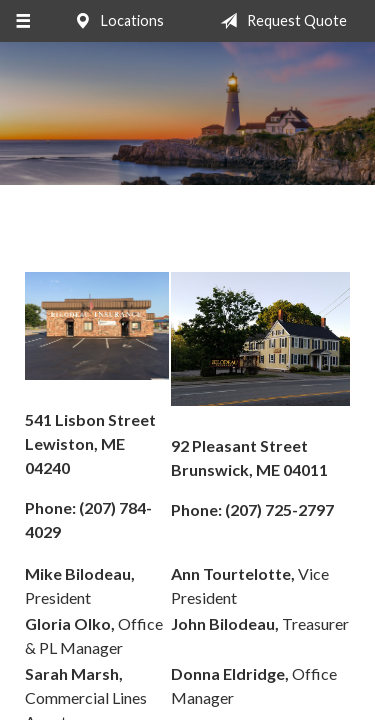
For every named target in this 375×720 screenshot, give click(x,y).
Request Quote (279, 21)
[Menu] (22, 21)
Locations (115, 21)
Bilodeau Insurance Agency (187, 113)
